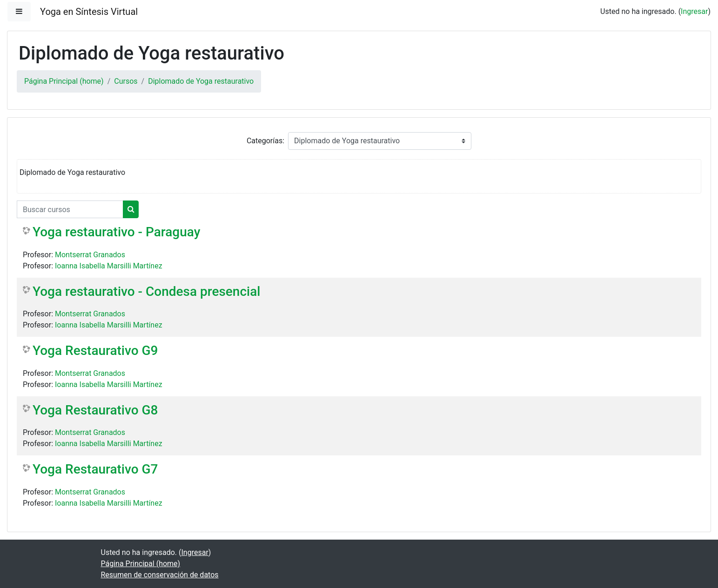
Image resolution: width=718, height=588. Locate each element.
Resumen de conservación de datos (160, 575)
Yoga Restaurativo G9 (95, 351)
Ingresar (694, 11)
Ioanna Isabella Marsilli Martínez (109, 266)
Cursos (126, 81)
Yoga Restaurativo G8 (95, 410)
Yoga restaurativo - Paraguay (116, 232)
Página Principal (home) (64, 81)
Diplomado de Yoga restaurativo (201, 81)
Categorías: (265, 141)
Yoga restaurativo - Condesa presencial (146, 291)
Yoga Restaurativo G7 (95, 469)
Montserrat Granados (90, 255)
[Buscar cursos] (70, 209)
